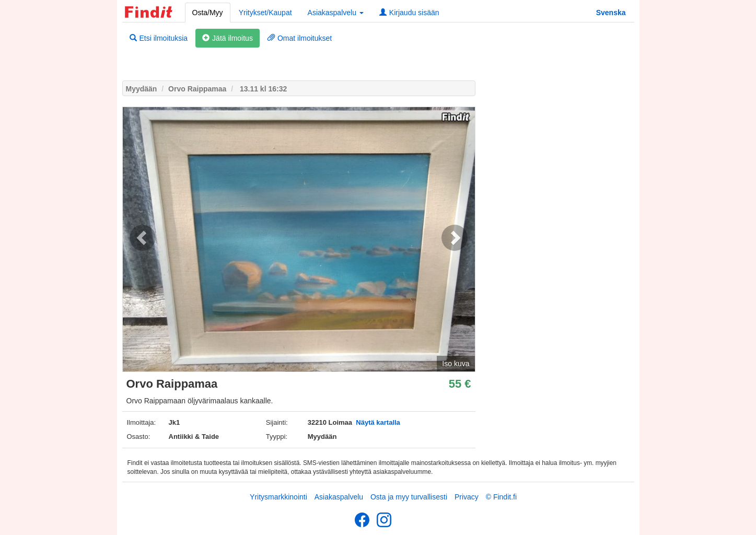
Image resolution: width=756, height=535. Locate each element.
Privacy (467, 497)
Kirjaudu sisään (409, 13)
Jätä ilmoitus (228, 38)
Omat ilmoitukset (300, 38)
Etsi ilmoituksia (159, 38)
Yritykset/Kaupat (265, 13)
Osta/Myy (208, 13)
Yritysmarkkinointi (278, 497)
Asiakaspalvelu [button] (336, 13)
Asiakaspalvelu (339, 497)
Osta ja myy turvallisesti (409, 497)
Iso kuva (456, 364)
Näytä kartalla (378, 422)
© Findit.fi (501, 497)
